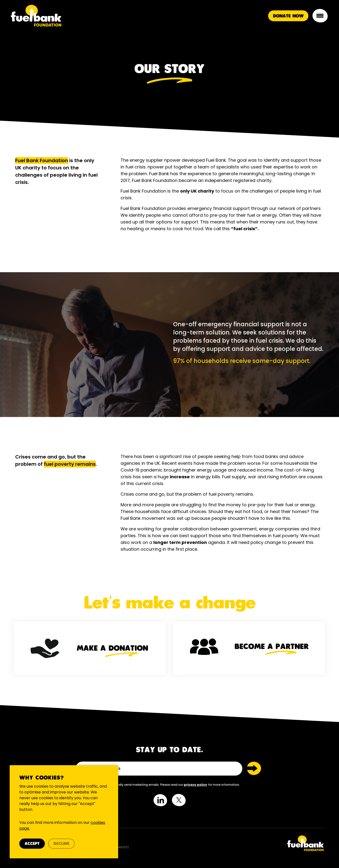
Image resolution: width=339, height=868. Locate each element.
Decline (61, 844)
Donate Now (288, 16)
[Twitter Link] (248, 843)
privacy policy (195, 785)
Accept (32, 844)
